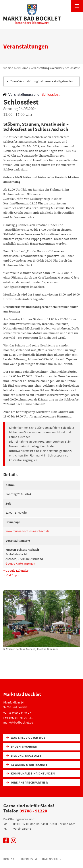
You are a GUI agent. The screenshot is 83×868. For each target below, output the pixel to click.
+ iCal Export (12, 575)
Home (24, 68)
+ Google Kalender (16, 571)
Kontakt (10, 859)
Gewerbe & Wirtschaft (27, 765)
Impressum (29, 859)
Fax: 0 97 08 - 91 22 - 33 (18, 718)
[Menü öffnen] (77, 6)
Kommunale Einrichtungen (31, 773)
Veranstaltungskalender (47, 68)
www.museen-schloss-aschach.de (27, 531)
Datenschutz (52, 859)
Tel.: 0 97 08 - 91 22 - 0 (17, 713)
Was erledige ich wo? (26, 738)
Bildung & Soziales (24, 756)
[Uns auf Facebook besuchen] (6, 842)
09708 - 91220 (33, 811)
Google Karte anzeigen (20, 563)
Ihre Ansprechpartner (27, 782)
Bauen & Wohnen (22, 746)
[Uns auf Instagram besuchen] (14, 842)
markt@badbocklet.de (18, 722)
